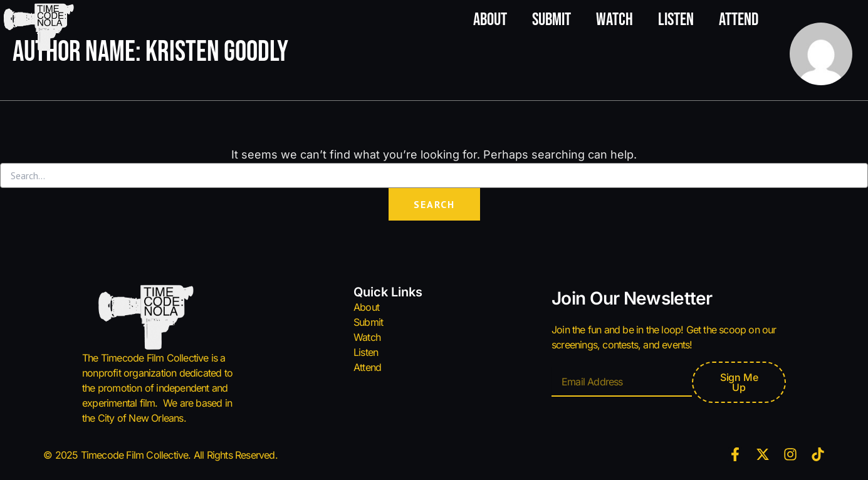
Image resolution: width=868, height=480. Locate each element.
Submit (552, 20)
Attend (739, 20)
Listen (676, 20)
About (490, 20)
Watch (614, 20)
